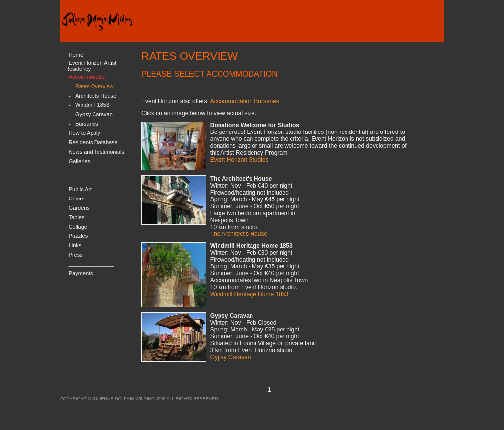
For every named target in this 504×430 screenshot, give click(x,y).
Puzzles (79, 236)
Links (75, 245)
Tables (77, 217)
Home (76, 55)
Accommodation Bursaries (245, 101)
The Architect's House (239, 234)
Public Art (80, 189)
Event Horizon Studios (239, 160)
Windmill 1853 (92, 105)
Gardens (79, 208)
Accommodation (88, 77)
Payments (81, 273)
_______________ (92, 170)
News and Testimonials (96, 152)
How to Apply (85, 133)
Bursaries (87, 124)
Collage (78, 227)
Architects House (96, 96)
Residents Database (93, 142)
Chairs (77, 198)
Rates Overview (94, 86)
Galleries (79, 161)
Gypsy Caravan (94, 114)
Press (76, 255)
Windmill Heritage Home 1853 (249, 294)
